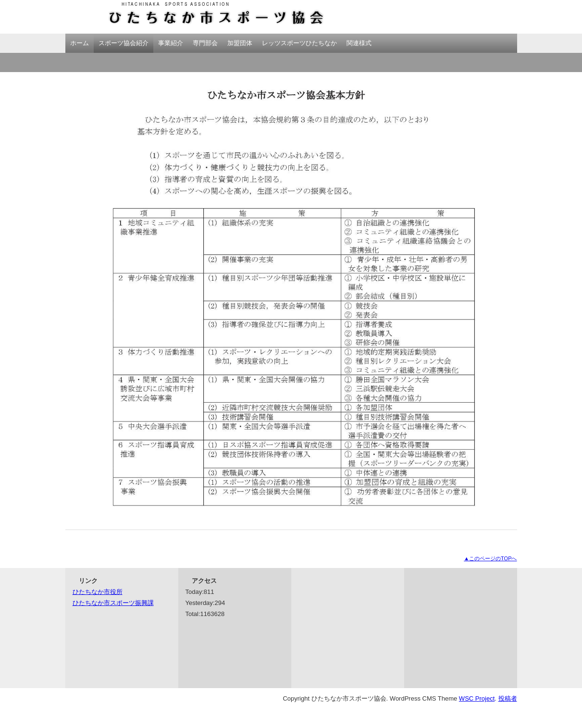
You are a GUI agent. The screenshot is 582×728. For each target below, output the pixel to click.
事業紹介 (171, 43)
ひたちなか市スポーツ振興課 (113, 603)
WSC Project (477, 698)
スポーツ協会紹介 (124, 43)
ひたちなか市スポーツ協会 (195, 17)
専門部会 (205, 43)
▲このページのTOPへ (490, 558)
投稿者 (508, 698)
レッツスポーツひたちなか (299, 43)
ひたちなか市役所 (98, 592)
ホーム (80, 43)
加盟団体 (240, 43)
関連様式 (359, 43)
